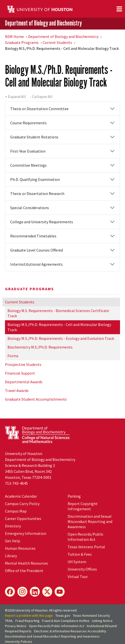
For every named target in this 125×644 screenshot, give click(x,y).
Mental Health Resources (26, 563)
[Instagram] (22, 592)
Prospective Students (23, 364)
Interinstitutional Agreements (36, 264)
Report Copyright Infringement (83, 506)
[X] (47, 592)
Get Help (13, 541)
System (77, 562)
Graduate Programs (22, 42)
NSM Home (14, 36)
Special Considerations (30, 208)
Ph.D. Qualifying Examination (35, 179)
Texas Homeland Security (91, 615)
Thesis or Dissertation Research (37, 193)
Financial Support (20, 373)
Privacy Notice (16, 626)
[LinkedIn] (35, 592)
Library (11, 556)
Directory (13, 526)
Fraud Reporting (27, 621)
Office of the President (24, 571)
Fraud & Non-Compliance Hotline (66, 621)
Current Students (57, 42)
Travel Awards (17, 390)
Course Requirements (28, 123)
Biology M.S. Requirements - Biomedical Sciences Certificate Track (58, 313)
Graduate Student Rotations (34, 137)
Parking (74, 496)
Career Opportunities (23, 518)
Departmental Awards (24, 382)
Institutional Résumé (102, 626)
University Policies (19, 642)
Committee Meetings (28, 165)
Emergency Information (26, 533)
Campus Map (16, 511)
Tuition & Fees (80, 554)
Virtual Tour (78, 577)
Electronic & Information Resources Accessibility (70, 631)
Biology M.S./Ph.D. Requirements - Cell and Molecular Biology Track (59, 327)
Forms (13, 356)
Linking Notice (102, 621)
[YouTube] (60, 592)
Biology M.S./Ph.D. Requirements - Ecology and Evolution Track (61, 338)
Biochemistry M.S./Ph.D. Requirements (40, 347)
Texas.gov (63, 615)
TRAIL (9, 621)
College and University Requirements (42, 222)
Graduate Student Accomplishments (36, 399)
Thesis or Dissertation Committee (39, 109)
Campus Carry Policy (22, 504)
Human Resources (20, 548)
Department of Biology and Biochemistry (43, 23)
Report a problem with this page (29, 615)
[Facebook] (10, 592)
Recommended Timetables (33, 236)
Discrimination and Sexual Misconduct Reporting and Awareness (90, 521)
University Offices (82, 569)
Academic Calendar (21, 496)
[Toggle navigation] (119, 9)
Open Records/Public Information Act (85, 537)
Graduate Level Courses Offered (37, 250)
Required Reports (18, 631)
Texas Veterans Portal (86, 547)
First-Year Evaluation (28, 151)
